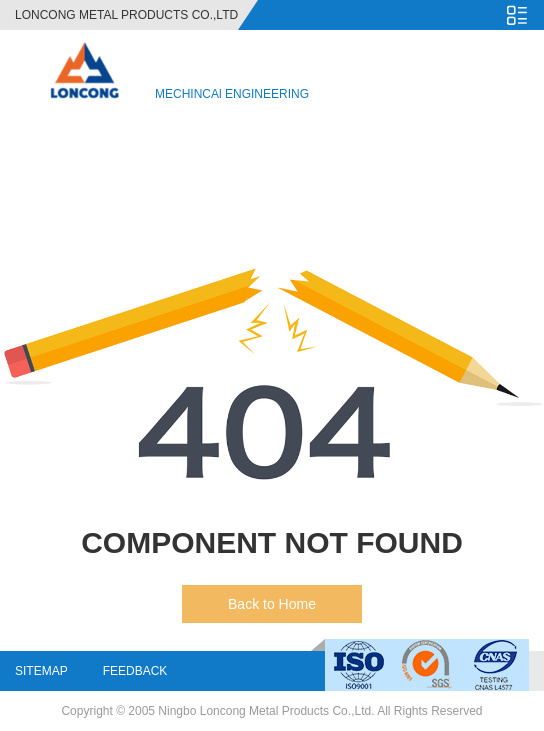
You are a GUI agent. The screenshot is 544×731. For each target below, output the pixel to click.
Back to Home (272, 604)
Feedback (135, 671)
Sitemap (41, 671)
